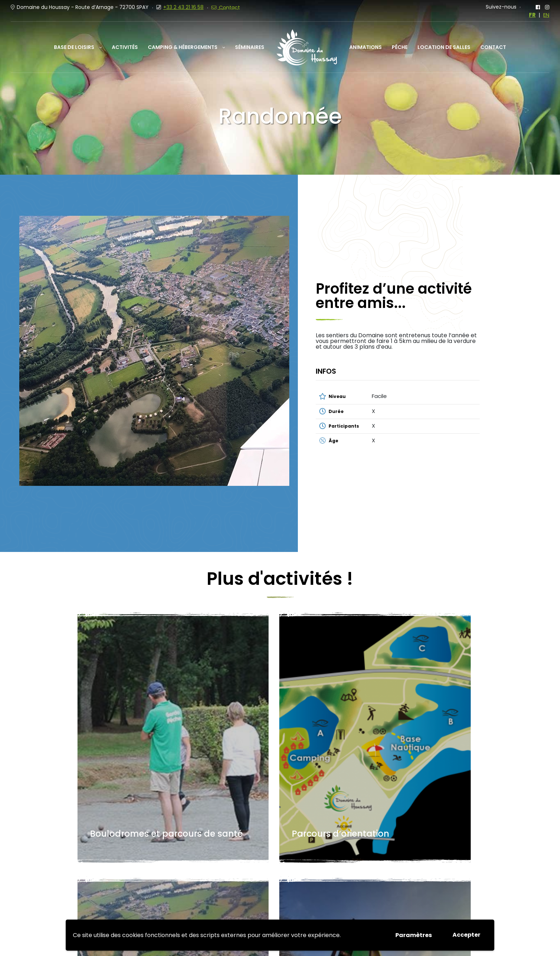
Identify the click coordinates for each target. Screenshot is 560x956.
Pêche (400, 47)
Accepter (466, 935)
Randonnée (323, 714)
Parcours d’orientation (222, 708)
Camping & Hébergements (183, 47)
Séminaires (250, 47)
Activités (125, 47)
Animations (366, 47)
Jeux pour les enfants (431, 708)
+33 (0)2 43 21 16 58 (206, 876)
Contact (493, 47)
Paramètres (414, 935)
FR (532, 15)
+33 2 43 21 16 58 (183, 7)
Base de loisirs (74, 47)
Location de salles (444, 47)
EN (546, 15)
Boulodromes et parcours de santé (122, 702)
